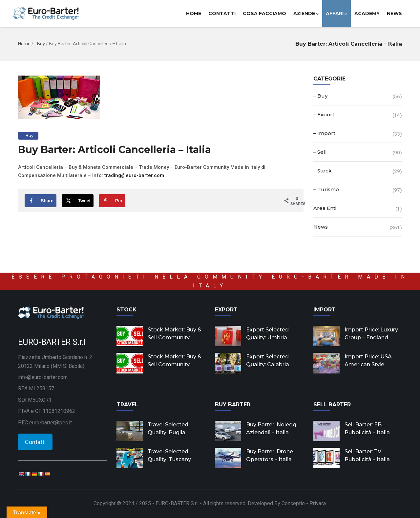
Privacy (318, 503)
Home (194, 13)
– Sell (320, 152)
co (157, 175)
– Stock (323, 171)
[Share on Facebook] (41, 201)
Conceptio (293, 503)
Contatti (222, 13)
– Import (324, 133)
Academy (367, 13)
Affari (336, 13)
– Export (324, 114)
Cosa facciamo (264, 13)
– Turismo (326, 189)
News (394, 13)
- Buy (40, 44)
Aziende (306, 13)
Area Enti (325, 208)
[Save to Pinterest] (112, 201)
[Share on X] (78, 201)
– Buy (320, 96)
